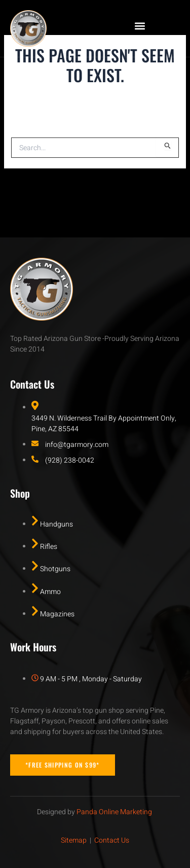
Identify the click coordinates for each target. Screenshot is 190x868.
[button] (140, 26)
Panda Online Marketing (114, 812)
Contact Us (112, 840)
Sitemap (74, 840)
